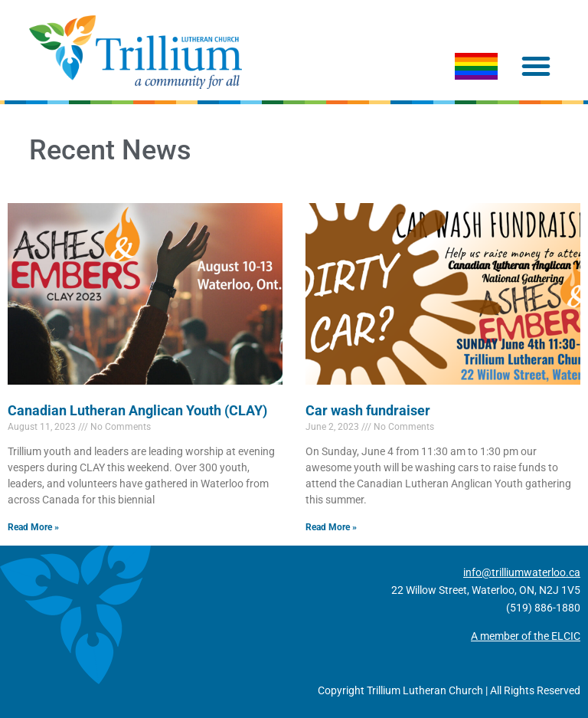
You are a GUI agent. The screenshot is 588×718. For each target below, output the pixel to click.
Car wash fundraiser (368, 410)
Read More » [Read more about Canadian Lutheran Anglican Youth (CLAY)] (33, 527)
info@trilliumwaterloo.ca (522, 572)
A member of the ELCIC (526, 636)
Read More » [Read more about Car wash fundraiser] (331, 527)
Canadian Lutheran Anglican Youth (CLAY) (137, 410)
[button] (536, 66)
